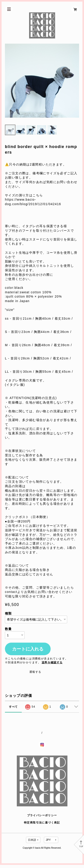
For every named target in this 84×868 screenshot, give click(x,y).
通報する (35, 675)
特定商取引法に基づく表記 (42, 825)
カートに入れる (28, 652)
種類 (8, 616)
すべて (13, 710)
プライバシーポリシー (42, 819)
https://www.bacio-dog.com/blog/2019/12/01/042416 (33, 205)
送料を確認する (52, 665)
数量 (8, 632)
